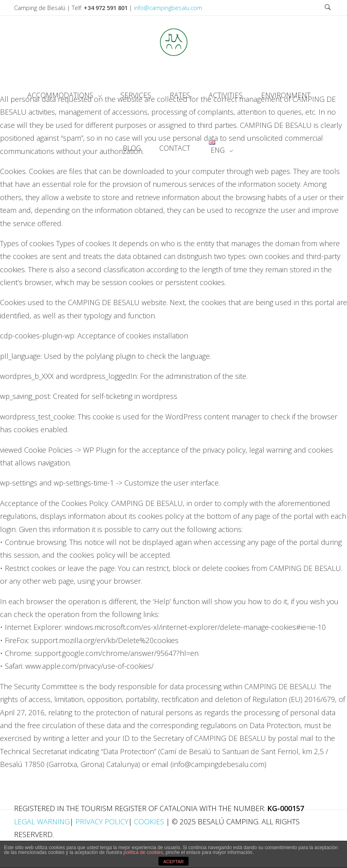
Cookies (149, 821)
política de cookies (143, 852)
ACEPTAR (173, 862)
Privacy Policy (102, 821)
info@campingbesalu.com (168, 8)
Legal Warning (42, 821)
